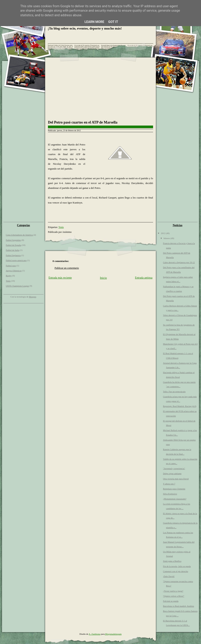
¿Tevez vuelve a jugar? (173, 591)
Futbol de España (13, 245)
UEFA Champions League (17, 286)
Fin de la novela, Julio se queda (177, 566)
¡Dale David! (169, 576)
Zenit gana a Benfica (172, 561)
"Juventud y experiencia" (174, 468)
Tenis (8, 281)
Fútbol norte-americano (16, 260)
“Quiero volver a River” (174, 596)
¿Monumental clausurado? (175, 499)
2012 (163, 233)
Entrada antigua (144, 278)
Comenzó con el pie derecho (175, 571)
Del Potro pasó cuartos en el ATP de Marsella (83, 122)
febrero (167, 238)
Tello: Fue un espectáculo (174, 392)
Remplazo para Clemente (174, 489)
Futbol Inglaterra (13, 255)
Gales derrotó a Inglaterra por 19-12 (179, 262)
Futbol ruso (11, 266)
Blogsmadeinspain (113, 634)
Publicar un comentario (67, 268)
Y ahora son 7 (169, 484)
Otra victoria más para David (176, 479)
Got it (113, 22)
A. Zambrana (94, 634)
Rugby (9, 276)
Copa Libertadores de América (19, 235)
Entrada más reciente (60, 278)
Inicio (103, 278)
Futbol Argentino (13, 240)
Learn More (94, 22)
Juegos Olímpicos (14, 271)
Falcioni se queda (171, 601)
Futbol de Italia (13, 250)
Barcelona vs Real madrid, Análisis (178, 606)
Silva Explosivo (170, 494)
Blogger (33, 297)
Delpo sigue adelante (172, 473)
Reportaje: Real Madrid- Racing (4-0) (180, 406)
